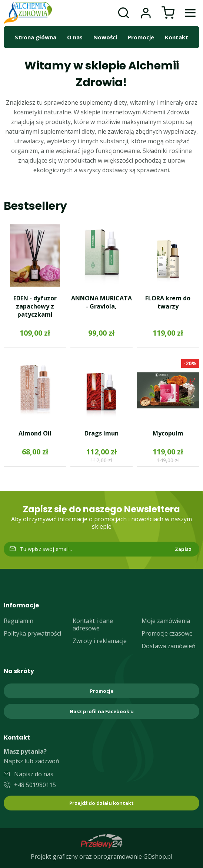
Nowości (105, 37)
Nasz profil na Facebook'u (102, 711)
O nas (75, 37)
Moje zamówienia (166, 621)
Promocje (141, 37)
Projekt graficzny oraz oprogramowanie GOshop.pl (101, 856)
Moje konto (146, 13)
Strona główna (36, 37)
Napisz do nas (34, 774)
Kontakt (177, 37)
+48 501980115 (35, 785)
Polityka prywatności (32, 633)
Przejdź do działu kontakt (101, 803)
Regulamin (19, 621)
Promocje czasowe (167, 633)
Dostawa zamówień (169, 646)
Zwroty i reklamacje (100, 641)
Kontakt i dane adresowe (93, 624)
